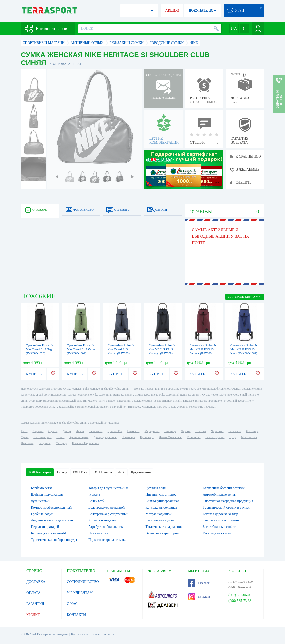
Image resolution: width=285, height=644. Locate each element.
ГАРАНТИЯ (35, 604)
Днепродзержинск (105, 437)
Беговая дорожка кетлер (220, 514)
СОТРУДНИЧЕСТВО (83, 582)
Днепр (67, 431)
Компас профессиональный (51, 507)
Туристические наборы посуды (54, 540)
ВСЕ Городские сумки (245, 297)
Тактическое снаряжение (164, 527)
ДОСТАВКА (36, 582)
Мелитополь (249, 437)
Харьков (38, 431)
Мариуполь (152, 431)
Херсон (186, 431)
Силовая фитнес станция (221, 520)
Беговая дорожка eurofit (48, 533)
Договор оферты (103, 634)
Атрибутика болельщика (106, 527)
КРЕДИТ (33, 615)
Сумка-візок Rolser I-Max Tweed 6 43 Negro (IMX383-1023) (40, 349)
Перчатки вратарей (45, 527)
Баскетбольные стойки (219, 527)
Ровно (60, 437)
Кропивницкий (79, 437)
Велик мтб (96, 501)
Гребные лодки (42, 514)
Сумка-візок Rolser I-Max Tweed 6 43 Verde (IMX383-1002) (81, 349)
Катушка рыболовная (161, 507)
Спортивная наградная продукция (228, 501)
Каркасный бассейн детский (224, 488)
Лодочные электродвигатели (52, 520)
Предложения (141, 472)
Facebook (199, 583)
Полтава (201, 431)
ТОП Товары (102, 472)
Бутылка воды (156, 488)
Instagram (199, 597)
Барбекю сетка (42, 488)
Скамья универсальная (162, 501)
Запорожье (95, 431)
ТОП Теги (80, 472)
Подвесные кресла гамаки (107, 540)
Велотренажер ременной (107, 507)
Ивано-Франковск (170, 437)
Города (62, 472)
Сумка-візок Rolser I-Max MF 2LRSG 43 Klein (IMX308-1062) (244, 349)
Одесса (53, 431)
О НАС (72, 604)
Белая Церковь (215, 437)
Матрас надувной (159, 514)
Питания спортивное (161, 494)
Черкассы (235, 431)
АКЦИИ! (172, 11)
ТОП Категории (40, 472)
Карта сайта (80, 634)
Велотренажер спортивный (108, 514)
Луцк (233, 437)
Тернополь (193, 437)
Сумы (25, 437)
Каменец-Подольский (86, 443)
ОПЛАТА (34, 593)
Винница (170, 431)
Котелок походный (102, 520)
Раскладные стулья (217, 533)
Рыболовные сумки (160, 520)
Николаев (133, 431)
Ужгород (61, 443)
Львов (80, 431)
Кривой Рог (115, 431)
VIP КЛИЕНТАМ (80, 593)
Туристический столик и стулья (226, 507)
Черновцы (128, 437)
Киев (24, 431)
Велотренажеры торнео (163, 533)
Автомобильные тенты (220, 494)
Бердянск (45, 443)
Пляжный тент (99, 533)
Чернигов (217, 431)
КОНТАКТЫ (76, 615)
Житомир (252, 431)
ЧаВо (121, 472)
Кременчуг (147, 437)
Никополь (27, 443)
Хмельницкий (42, 437)
